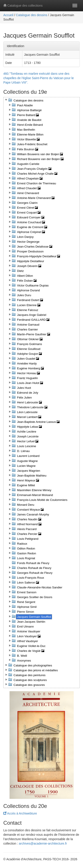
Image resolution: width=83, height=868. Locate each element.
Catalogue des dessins (32, 15)
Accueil (8, 15)
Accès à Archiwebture (20, 813)
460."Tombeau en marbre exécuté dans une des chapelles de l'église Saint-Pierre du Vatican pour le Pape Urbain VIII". (39, 78)
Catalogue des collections (23, 6)
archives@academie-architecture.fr (43, 843)
